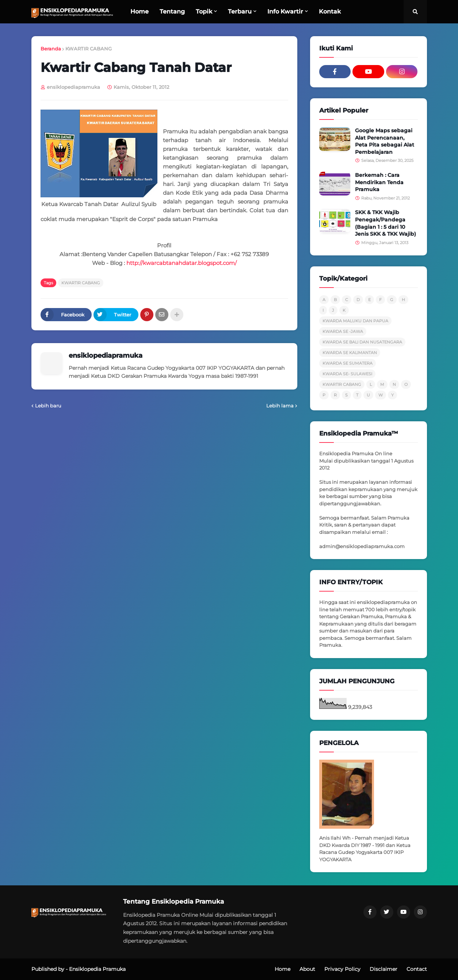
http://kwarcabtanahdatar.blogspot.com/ (182, 263)
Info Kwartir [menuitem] (285, 12)
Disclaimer (383, 969)
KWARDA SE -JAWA (343, 331)
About (307, 969)
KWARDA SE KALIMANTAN (350, 353)
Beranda (51, 49)
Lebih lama (280, 406)
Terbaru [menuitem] (240, 12)
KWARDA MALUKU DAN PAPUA (355, 321)
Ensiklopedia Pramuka (97, 969)
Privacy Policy (342, 969)
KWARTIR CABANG (89, 49)
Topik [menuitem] (204, 12)
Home (283, 969)
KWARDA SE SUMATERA (348, 363)
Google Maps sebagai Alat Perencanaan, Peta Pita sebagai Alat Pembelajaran (385, 141)
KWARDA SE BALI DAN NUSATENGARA (362, 342)
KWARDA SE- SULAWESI (347, 374)
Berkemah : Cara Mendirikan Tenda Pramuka (379, 182)
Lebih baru (48, 406)
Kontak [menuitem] (330, 12)
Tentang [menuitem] (172, 12)
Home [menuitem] (140, 12)
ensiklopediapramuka (106, 356)
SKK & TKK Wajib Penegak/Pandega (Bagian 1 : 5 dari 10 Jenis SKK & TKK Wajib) (386, 223)
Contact (417, 969)
